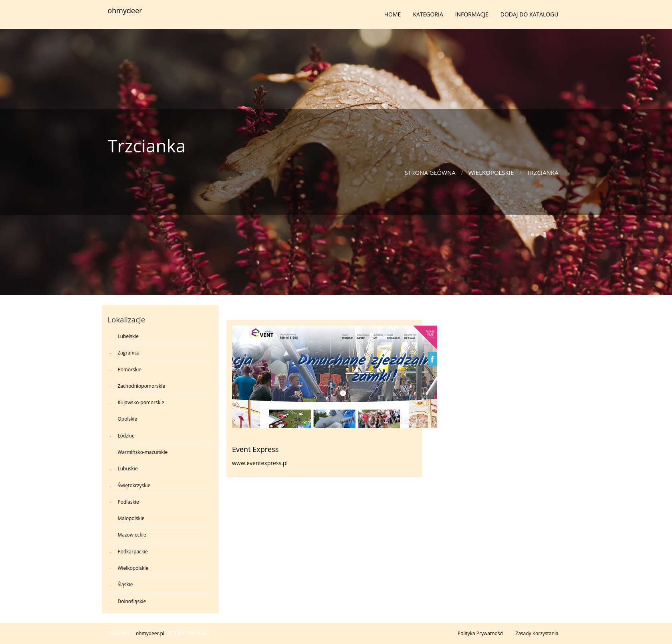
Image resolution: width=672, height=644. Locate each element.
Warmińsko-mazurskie (143, 452)
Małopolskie (131, 518)
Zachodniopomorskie (141, 386)
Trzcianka (542, 172)
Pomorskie (130, 370)
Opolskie (128, 419)
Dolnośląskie (132, 601)
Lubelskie (128, 336)
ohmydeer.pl (150, 633)
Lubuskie (128, 469)
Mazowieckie (132, 535)
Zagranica (129, 353)
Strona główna (430, 172)
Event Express (255, 449)
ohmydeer (125, 10)
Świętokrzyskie (134, 485)
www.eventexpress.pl (260, 463)
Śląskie (125, 584)
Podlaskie (128, 502)
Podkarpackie (133, 552)
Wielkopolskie (491, 172)
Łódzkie (126, 436)
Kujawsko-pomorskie (141, 402)
